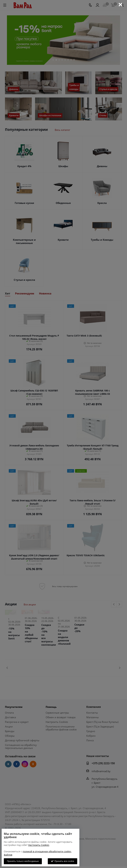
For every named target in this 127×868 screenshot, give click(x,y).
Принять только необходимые (23, 861)
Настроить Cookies (39, 845)
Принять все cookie (63, 861)
